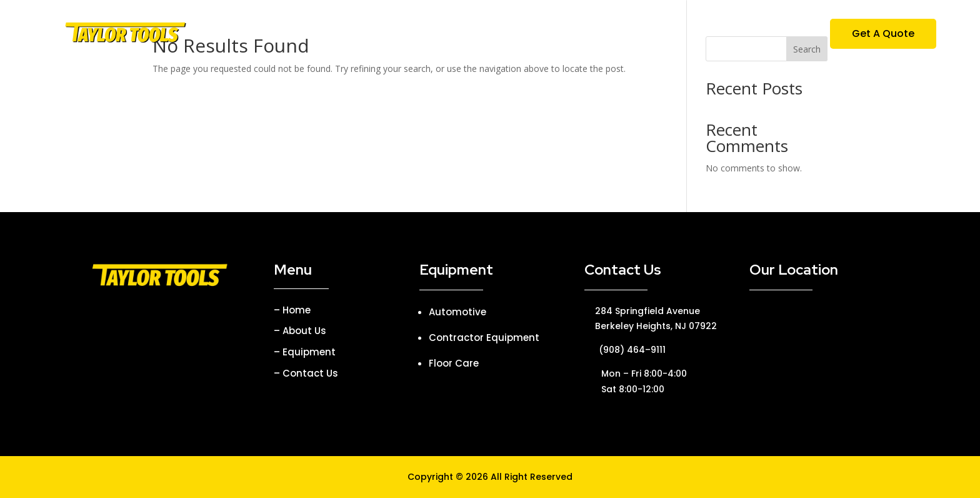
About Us (425, 35)
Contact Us (636, 35)
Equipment (495, 35)
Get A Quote (883, 33)
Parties (571, 35)
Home (368, 35)
